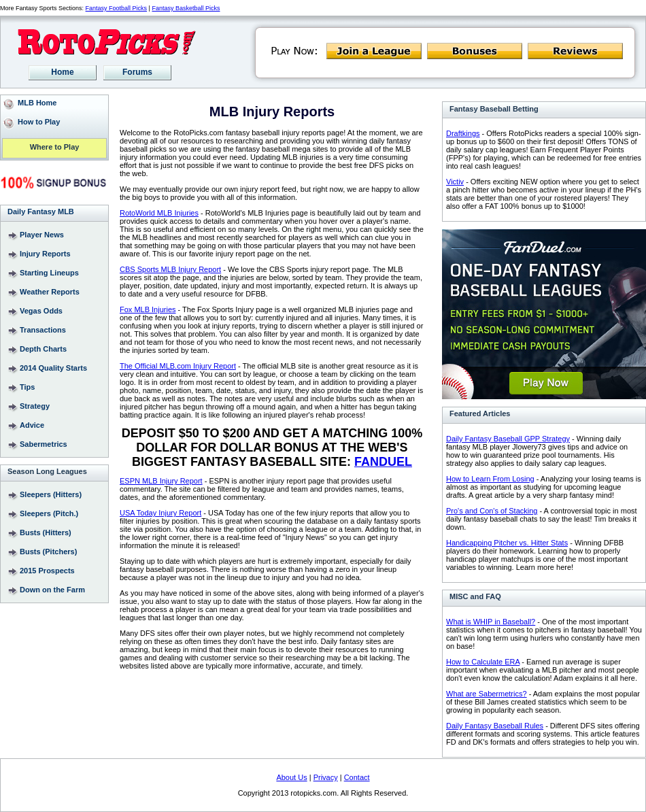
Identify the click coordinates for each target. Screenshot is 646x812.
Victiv (455, 182)
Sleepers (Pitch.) (49, 513)
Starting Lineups (49, 273)
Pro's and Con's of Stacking (492, 511)
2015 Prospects (47, 571)
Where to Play (55, 148)
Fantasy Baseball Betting (494, 109)
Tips (27, 387)
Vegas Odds (41, 311)
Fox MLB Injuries (148, 309)
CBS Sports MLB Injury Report (170, 269)
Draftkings (463, 133)
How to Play (39, 122)
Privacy (326, 777)
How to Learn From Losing (490, 479)
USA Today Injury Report (160, 513)
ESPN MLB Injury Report (161, 481)
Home (62, 72)
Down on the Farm (52, 590)
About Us (291, 777)
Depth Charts (43, 349)
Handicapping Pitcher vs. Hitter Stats (507, 543)
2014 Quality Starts (53, 368)
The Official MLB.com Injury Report (178, 366)
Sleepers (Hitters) (51, 494)
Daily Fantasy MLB (41, 212)
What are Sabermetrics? (487, 694)
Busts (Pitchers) (48, 552)
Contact (357, 777)
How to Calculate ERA (483, 662)
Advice (32, 425)
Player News (42, 235)
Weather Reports (50, 292)
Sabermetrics (44, 444)
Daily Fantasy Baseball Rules (495, 726)
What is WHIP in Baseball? (491, 622)
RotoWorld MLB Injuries (159, 213)
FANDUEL (383, 462)
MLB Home (37, 103)
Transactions (43, 330)
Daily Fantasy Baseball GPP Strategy (508, 439)
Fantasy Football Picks (117, 8)
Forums (137, 72)
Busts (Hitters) (46, 532)
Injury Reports (45, 254)
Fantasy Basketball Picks (186, 8)
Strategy (35, 406)
